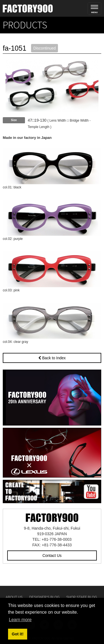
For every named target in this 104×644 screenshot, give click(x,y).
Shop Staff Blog (82, 597)
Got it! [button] (17, 634)
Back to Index (52, 358)
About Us (14, 597)
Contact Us (52, 555)
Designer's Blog (44, 597)
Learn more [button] (20, 620)
